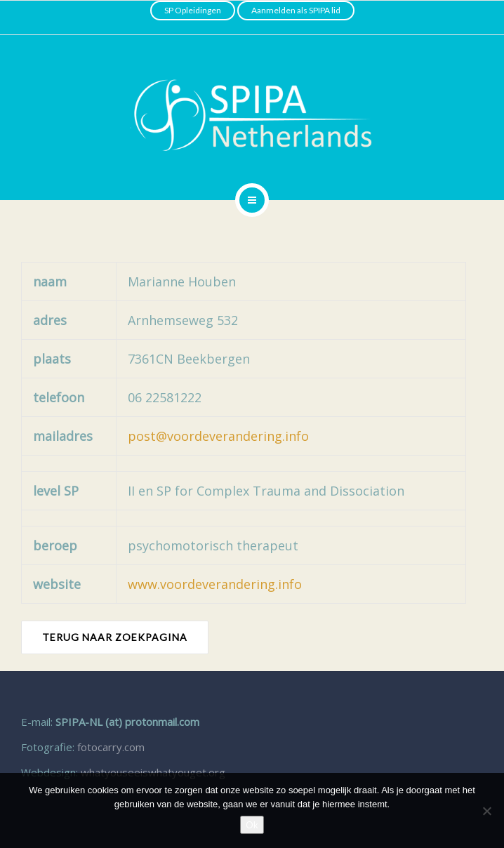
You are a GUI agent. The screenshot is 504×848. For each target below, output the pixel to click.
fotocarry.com (111, 747)
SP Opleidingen (193, 10)
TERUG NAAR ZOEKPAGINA (115, 637)
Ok (252, 825)
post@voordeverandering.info (218, 436)
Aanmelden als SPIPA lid (296, 10)
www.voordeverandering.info (215, 584)
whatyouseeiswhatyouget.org (153, 772)
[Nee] (486, 811)
